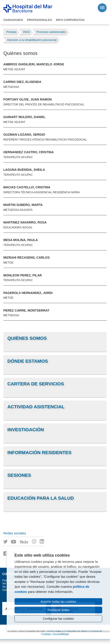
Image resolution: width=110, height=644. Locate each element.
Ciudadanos (13, 20)
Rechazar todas (58, 610)
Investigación (26, 430)
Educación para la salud (41, 498)
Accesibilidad (61, 634)
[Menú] (102, 8)
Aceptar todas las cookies (58, 602)
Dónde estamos (28, 361)
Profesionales (39, 20)
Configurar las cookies (58, 619)
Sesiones (19, 475)
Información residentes (39, 452)
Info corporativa (70, 20)
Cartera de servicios (36, 384)
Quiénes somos (27, 338)
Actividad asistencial (36, 407)
